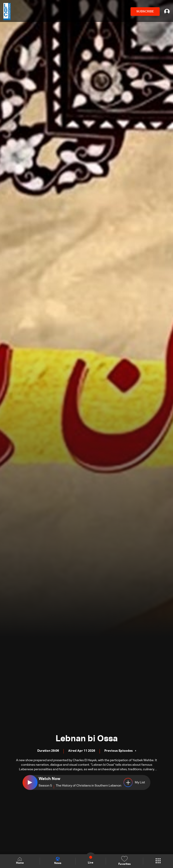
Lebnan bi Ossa (87, 739)
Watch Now (49, 779)
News (58, 861)
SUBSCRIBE (145, 12)
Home (20, 861)
